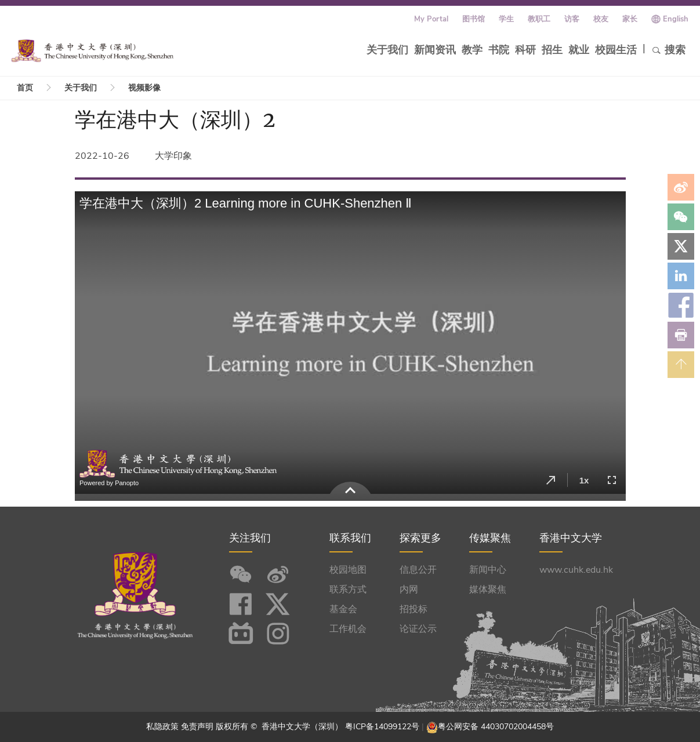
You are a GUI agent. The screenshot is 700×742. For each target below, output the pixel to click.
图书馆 (474, 19)
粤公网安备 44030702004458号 (496, 727)
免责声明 (197, 727)
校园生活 (616, 50)
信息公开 (418, 570)
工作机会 (348, 629)
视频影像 (144, 88)
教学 (472, 50)
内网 (409, 590)
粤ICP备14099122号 (382, 727)
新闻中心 (488, 570)
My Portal (431, 19)
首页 (25, 88)
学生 (506, 19)
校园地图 (348, 570)
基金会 (343, 609)
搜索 (668, 50)
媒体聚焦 (488, 590)
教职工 (539, 19)
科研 (525, 50)
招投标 (414, 609)
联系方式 (348, 590)
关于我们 (387, 50)
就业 (579, 50)
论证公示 (418, 629)
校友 (601, 19)
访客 (572, 19)
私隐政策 (162, 727)
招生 (552, 50)
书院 (499, 50)
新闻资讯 (435, 50)
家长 (630, 19)
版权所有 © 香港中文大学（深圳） (280, 727)
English (676, 19)
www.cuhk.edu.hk (576, 570)
